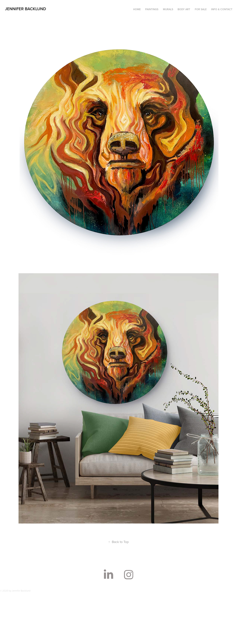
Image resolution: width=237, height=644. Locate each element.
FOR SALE (201, 9)
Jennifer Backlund (26, 9)
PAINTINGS (152, 9)
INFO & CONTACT (222, 9)
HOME (137, 9)
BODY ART (184, 9)
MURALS (168, 9)
